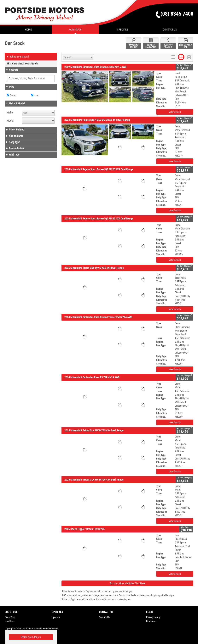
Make (10, 113)
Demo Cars (10, 617)
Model (10, 121)
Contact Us (104, 617)
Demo (12, 95)
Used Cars (10, 621)
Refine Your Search (18, 57)
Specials (56, 617)
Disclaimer (151, 621)
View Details (175, 112)
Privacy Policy (153, 617)
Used (35, 95)
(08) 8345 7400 (177, 14)
